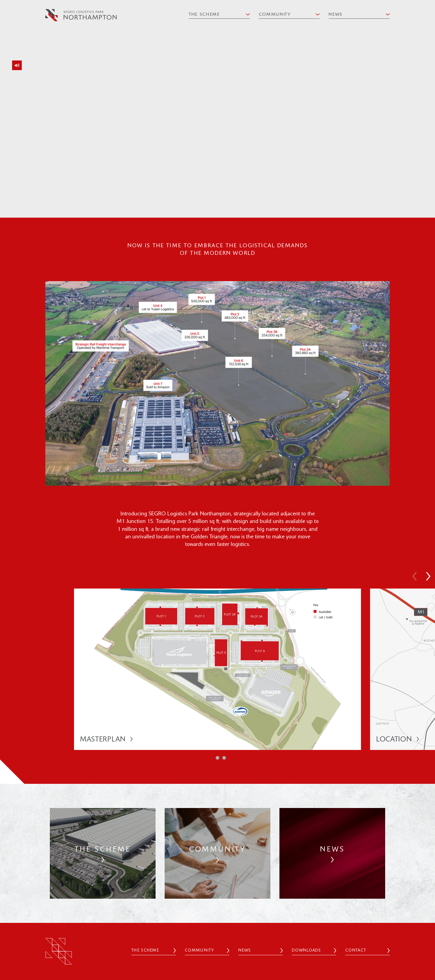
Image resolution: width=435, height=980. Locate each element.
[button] (415, 577)
